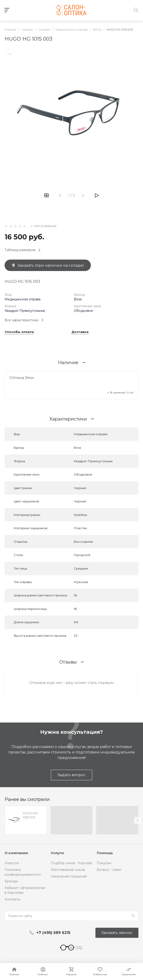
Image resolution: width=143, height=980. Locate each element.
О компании (16, 853)
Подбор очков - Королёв (71, 863)
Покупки (104, 863)
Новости (12, 863)
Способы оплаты (19, 332)
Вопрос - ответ (109, 870)
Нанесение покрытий (69, 876)
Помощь (105, 853)
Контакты (12, 899)
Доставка (80, 332)
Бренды (11, 881)
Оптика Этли (22, 378)
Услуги (57, 853)
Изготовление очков (68, 870)
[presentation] (5, 820)
